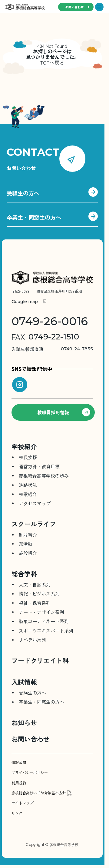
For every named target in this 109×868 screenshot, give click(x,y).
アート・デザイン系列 (41, 612)
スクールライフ (34, 524)
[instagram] (20, 385)
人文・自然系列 (35, 584)
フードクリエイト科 (40, 660)
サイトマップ (22, 803)
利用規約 (19, 783)
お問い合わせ (74, 7)
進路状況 (28, 485)
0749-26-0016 (50, 321)
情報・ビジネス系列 (39, 594)
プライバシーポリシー (30, 773)
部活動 (26, 544)
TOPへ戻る (52, 62)
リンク (17, 813)
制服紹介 (28, 535)
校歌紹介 (28, 494)
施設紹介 (28, 553)
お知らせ (24, 723)
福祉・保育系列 (35, 603)
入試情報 (24, 682)
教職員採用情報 (64, 412)
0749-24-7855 (52, 349)
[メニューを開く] (99, 7)
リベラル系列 (32, 640)
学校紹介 (24, 446)
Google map (25, 302)
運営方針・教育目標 (39, 466)
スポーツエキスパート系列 (46, 631)
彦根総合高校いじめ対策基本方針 (39, 793)
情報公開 (19, 763)
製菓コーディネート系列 (44, 621)
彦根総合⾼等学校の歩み (44, 476)
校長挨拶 (28, 457)
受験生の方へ (52, 194)
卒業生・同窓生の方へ (52, 218)
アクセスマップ (35, 503)
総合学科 (24, 574)
